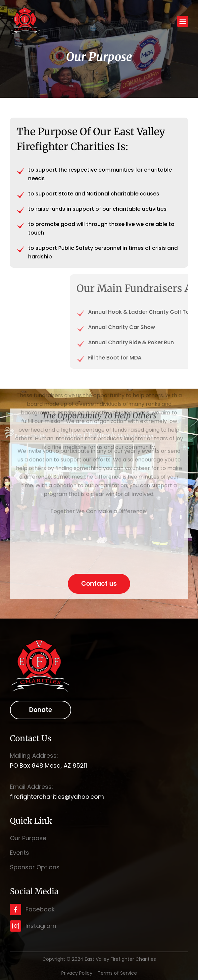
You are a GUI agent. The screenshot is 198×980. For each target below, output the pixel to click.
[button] (183, 21)
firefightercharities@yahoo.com (57, 797)
